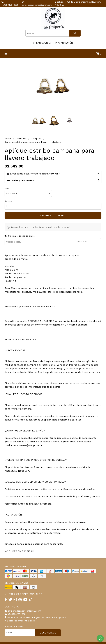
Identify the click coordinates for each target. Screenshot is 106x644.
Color (7, 188)
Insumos (21, 138)
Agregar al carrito (53, 215)
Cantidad (8, 201)
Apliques (36, 138)
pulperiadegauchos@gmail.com (23, 611)
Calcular (82, 242)
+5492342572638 (15, 614)
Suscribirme (48, 633)
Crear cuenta (42, 43)
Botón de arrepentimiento (20, 621)
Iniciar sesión (64, 43)
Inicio (8, 138)
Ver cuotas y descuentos (20, 180)
